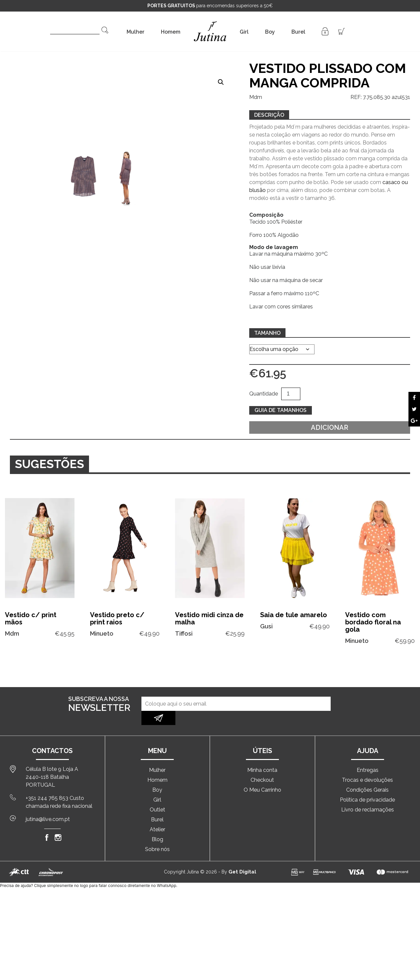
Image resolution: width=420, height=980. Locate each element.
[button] (221, 82)
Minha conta (262, 756)
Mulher (135, 32)
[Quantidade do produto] (291, 394)
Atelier (157, 815)
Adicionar (330, 427)
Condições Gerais (367, 776)
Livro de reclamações (368, 795)
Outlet (157, 795)
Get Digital (242, 858)
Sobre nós (157, 835)
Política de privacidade (367, 786)
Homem (171, 32)
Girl (244, 32)
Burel (298, 32)
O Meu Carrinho (262, 776)
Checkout (262, 766)
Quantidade (264, 394)
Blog (157, 825)
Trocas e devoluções (367, 766)
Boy (270, 32)
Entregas (368, 756)
